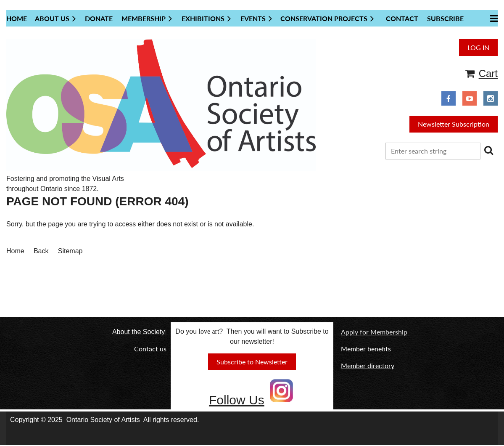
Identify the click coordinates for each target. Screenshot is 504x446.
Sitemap (70, 251)
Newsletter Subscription (454, 124)
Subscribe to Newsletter (252, 362)
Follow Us (237, 400)
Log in (478, 47)
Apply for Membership (374, 332)
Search (488, 150)
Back (41, 251)
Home (15, 251)
